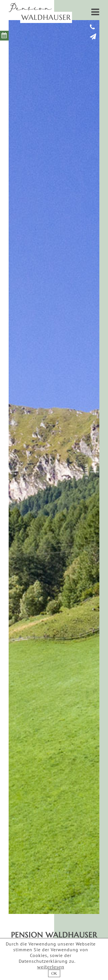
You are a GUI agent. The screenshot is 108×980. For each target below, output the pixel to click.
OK (54, 973)
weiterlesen (51, 967)
